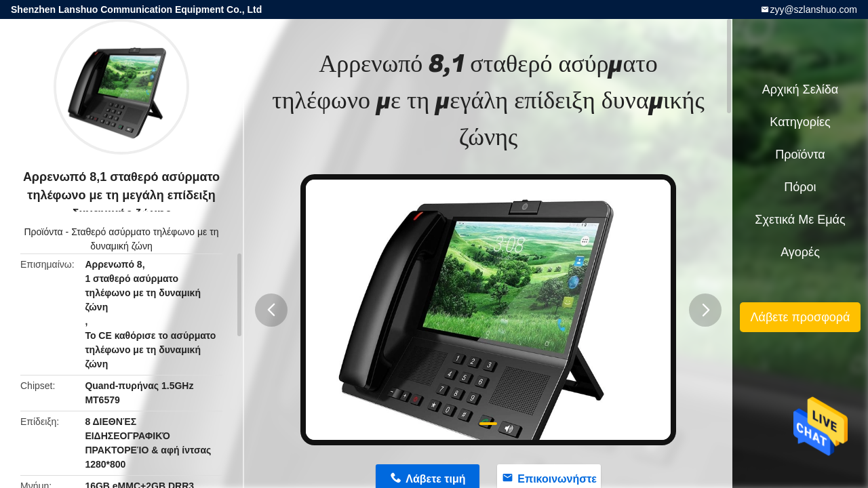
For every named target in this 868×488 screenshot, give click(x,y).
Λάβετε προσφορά (800, 317)
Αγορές (800, 252)
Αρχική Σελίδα (800, 89)
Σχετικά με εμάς (800, 220)
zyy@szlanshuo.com (813, 9)
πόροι (800, 187)
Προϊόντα (44, 232)
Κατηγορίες (800, 122)
